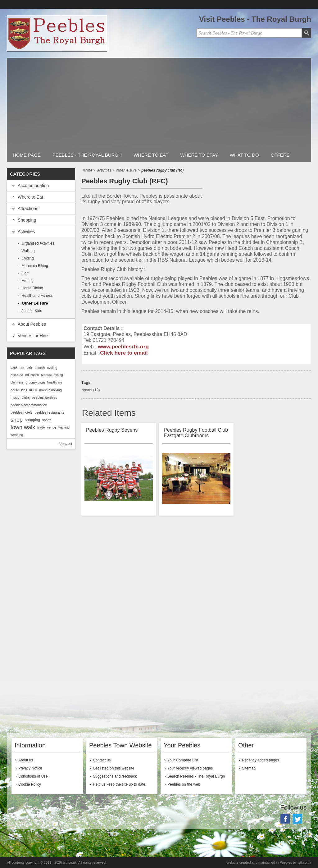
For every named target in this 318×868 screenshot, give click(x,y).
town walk (23, 427)
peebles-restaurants (49, 412)
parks (25, 397)
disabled (17, 375)
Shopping (27, 220)
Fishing (27, 281)
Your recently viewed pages (190, 768)
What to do (244, 155)
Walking (28, 251)
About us (26, 760)
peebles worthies (45, 397)
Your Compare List (183, 760)
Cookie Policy (30, 784)
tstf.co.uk (304, 862)
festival (46, 375)
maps (33, 390)
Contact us (102, 760)
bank (14, 367)
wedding (17, 435)
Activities (26, 232)
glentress (17, 382)
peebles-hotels (21, 412)
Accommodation (33, 186)
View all (66, 444)
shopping (32, 420)
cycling (52, 368)
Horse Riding (32, 288)
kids (24, 390)
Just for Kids (32, 311)
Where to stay (199, 155)
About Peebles (32, 324)
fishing (58, 375)
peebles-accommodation (29, 405)
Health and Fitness (37, 296)
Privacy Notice (30, 768)
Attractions (28, 209)
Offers (280, 155)
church (40, 368)
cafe (30, 367)
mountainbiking (50, 390)
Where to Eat (151, 155)
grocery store (35, 383)
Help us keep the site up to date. (120, 784)
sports (87, 390)
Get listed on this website (114, 768)
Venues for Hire (33, 336)
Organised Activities (38, 243)
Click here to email (124, 353)
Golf (25, 273)
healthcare (55, 382)
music (15, 397)
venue (52, 427)
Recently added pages (260, 760)
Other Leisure (35, 303)
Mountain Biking (35, 266)
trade (41, 427)
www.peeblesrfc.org (123, 347)
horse (15, 390)
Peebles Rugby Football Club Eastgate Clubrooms (196, 433)
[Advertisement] (159, 101)
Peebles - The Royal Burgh (87, 155)
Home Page (27, 155)
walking (64, 427)
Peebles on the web (184, 784)
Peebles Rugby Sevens (112, 430)
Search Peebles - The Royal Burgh (196, 776)
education (32, 375)
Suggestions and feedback (115, 776)
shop (17, 420)
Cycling (27, 258)
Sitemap (249, 768)
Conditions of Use (33, 776)
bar (22, 368)
